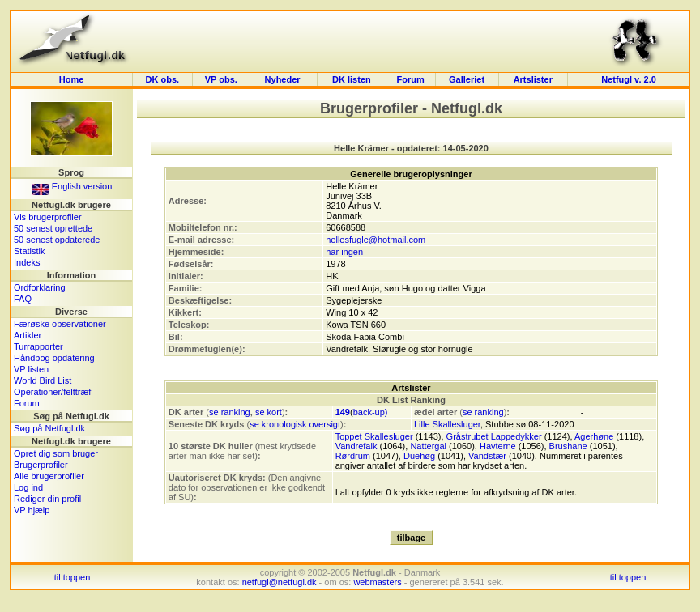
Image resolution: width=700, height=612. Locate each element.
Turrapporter (38, 346)
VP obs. (221, 79)
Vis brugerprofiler (48, 217)
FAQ (23, 299)
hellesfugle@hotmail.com (376, 240)
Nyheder (284, 79)
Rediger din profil (47, 499)
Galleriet (467, 79)
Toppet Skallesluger (374, 436)
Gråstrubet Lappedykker (494, 436)
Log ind (28, 487)
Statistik (30, 251)
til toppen (73, 577)
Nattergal (428, 446)
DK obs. (163, 79)
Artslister (533, 79)
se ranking (230, 412)
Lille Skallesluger (447, 424)
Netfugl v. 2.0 (629, 79)
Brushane (568, 446)
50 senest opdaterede (57, 240)
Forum (410, 79)
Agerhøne (594, 436)
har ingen (344, 252)
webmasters (377, 582)
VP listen (31, 369)
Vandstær (487, 456)
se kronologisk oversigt (295, 424)
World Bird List (43, 380)
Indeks (27, 262)
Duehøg (419, 456)
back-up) (371, 412)
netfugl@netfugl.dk (280, 582)
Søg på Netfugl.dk (49, 428)
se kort (269, 412)
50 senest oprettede (53, 228)
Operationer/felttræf (52, 392)
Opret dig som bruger (56, 453)
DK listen (352, 79)
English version (73, 186)
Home (72, 79)
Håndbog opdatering (54, 358)
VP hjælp (32, 510)
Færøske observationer (60, 324)
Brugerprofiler (41, 465)
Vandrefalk (356, 446)
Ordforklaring (40, 287)
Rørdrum (353, 456)
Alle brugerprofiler (49, 476)
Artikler (28, 335)
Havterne (498, 446)
